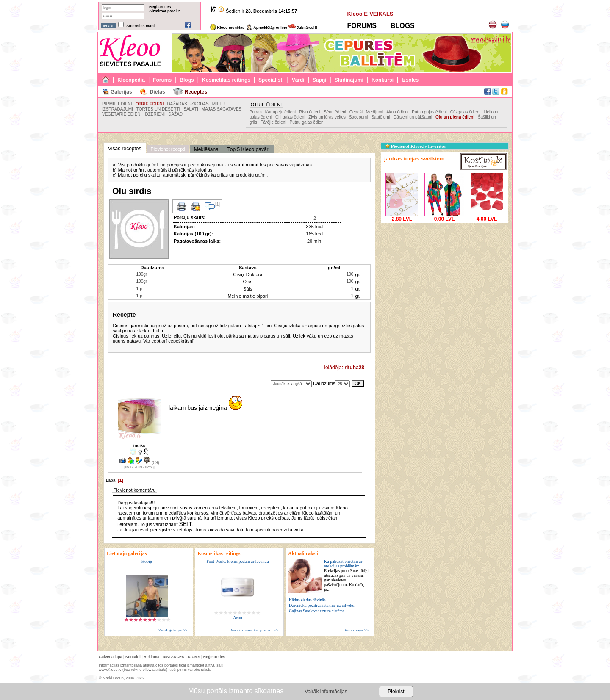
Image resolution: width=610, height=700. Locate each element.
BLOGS (403, 26)
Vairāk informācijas (326, 692)
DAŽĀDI (176, 114)
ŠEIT (186, 524)
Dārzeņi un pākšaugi (413, 117)
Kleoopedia (131, 80)
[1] (121, 480)
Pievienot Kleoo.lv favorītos (416, 146)
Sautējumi (380, 117)
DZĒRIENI (155, 114)
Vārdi (298, 80)
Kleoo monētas (227, 28)
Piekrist (396, 692)
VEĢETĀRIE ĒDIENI (122, 114)
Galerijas (121, 92)
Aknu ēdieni (397, 112)
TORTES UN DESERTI (158, 109)
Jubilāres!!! (303, 28)
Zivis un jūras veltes (328, 117)
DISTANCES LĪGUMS (182, 657)
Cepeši (357, 112)
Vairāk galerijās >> (173, 630)
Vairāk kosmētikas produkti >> (254, 630)
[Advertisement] (444, 278)
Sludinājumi (349, 80)
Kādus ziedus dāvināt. (308, 600)
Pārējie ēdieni (273, 122)
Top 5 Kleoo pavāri (248, 149)
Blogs (187, 80)
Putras (256, 112)
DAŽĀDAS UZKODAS (188, 104)
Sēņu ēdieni (335, 112)
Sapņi (320, 80)
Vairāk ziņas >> (356, 630)
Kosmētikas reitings (226, 80)
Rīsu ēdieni (310, 112)
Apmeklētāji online (266, 28)
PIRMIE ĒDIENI (117, 104)
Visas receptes (125, 149)
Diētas (158, 92)
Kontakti (133, 657)
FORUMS (362, 26)
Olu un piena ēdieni (456, 117)
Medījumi (375, 112)
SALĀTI (191, 109)
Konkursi (383, 80)
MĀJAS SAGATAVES (222, 109)
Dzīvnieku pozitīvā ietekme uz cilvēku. (322, 605)
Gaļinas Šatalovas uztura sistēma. (317, 611)
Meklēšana (206, 149)
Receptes (196, 92)
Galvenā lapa (111, 657)
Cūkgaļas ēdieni (466, 112)
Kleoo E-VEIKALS (370, 14)
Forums (162, 80)
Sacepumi (358, 117)
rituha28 (354, 368)
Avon (237, 618)
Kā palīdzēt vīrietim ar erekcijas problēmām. (346, 575)
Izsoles (410, 80)
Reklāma (151, 657)
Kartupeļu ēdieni (280, 112)
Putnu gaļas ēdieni (429, 112)
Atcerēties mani (140, 26)
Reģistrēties (160, 7)
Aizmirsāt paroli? (165, 11)
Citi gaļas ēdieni (291, 117)
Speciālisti (271, 80)
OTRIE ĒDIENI (150, 104)
